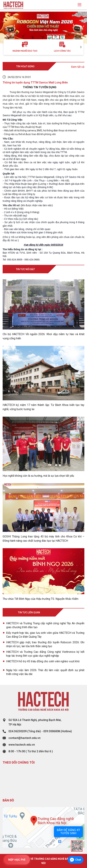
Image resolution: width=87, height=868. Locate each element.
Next (81, 47)
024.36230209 (18, 731)
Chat (78, 860)
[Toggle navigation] (80, 5)
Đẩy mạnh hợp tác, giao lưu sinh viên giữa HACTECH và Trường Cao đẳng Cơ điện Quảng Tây (45, 635)
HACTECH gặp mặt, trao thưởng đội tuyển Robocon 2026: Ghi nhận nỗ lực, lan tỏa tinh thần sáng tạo (45, 644)
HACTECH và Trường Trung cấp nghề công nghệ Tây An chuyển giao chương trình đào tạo (45, 625)
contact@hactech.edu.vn (24, 738)
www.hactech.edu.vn (22, 745)
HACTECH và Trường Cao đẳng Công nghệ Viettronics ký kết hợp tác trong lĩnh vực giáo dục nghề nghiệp (45, 654)
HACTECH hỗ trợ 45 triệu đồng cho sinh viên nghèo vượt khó (43, 661)
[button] (7, 28)
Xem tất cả (78, 67)
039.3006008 (52, 731)
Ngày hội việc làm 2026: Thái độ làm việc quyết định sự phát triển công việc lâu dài (45, 672)
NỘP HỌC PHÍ (17, 860)
